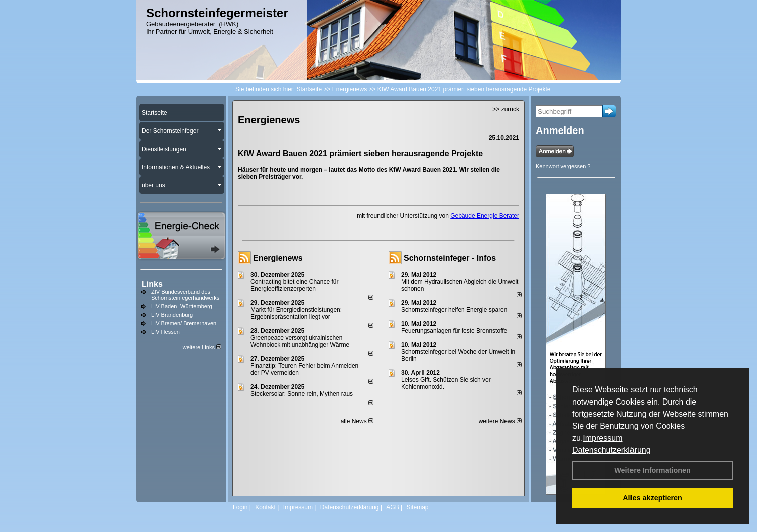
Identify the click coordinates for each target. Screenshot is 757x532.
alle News (357, 421)
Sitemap (417, 507)
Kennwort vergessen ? (563, 166)
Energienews (278, 258)
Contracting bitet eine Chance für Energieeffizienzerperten (294, 285)
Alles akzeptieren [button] (653, 498)
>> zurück (506, 109)
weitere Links (202, 347)
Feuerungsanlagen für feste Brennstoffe (454, 331)
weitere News (500, 421)
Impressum (603, 438)
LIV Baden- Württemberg (182, 306)
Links (152, 284)
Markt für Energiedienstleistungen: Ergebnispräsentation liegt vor (296, 313)
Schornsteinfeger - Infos (450, 258)
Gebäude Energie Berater (485, 216)
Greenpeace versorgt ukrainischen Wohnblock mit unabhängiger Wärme (300, 341)
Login (240, 507)
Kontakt (265, 507)
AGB (392, 507)
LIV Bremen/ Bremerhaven (184, 323)
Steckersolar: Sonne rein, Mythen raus (302, 394)
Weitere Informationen (653, 470)
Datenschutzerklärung (611, 450)
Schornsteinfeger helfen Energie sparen (454, 310)
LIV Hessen (165, 332)
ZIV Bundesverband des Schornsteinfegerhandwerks (185, 295)
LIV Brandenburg (172, 315)
